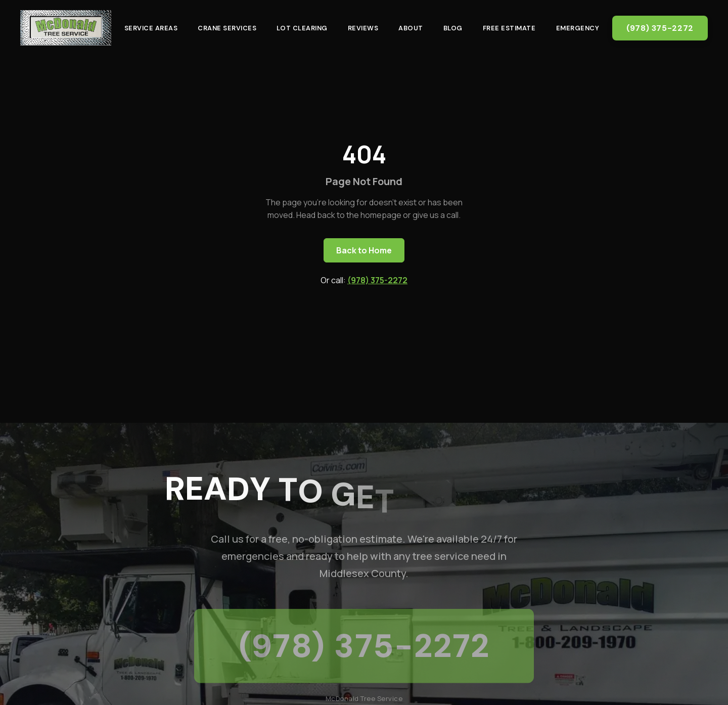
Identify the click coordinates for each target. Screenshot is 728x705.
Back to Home (364, 250)
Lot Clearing (302, 28)
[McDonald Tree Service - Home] (66, 28)
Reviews (363, 28)
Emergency (578, 28)
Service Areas (151, 28)
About (411, 28)
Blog (453, 28)
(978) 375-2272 (660, 28)
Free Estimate (509, 28)
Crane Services (227, 28)
